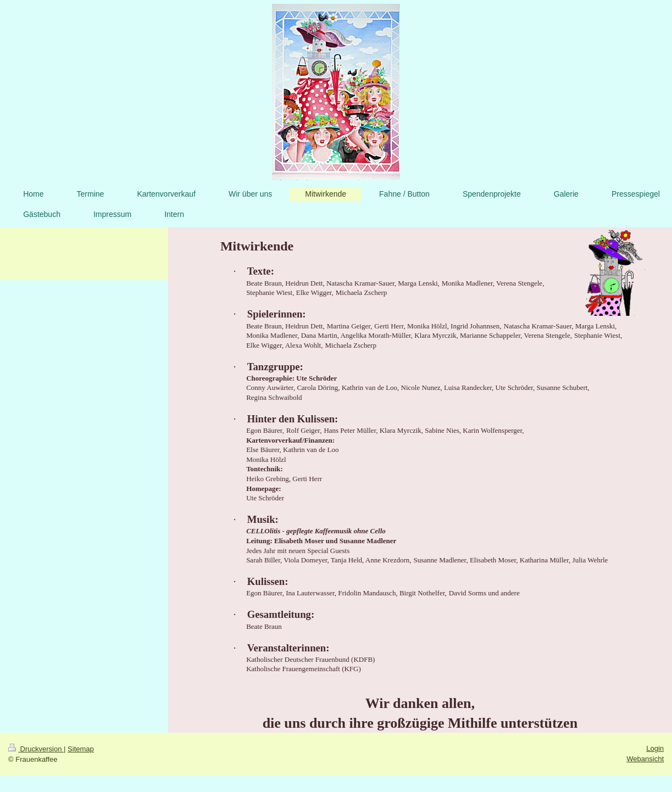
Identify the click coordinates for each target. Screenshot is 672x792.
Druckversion (36, 749)
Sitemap (81, 749)
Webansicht (645, 759)
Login (655, 748)
